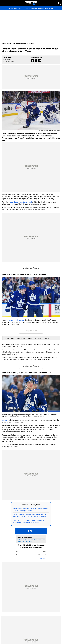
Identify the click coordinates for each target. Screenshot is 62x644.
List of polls (42, 558)
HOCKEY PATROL (6, 43)
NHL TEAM (16, 43)
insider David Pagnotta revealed (20, 202)
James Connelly (7, 59)
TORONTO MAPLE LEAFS (27, 43)
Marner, (4, 420)
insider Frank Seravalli (17, 320)
